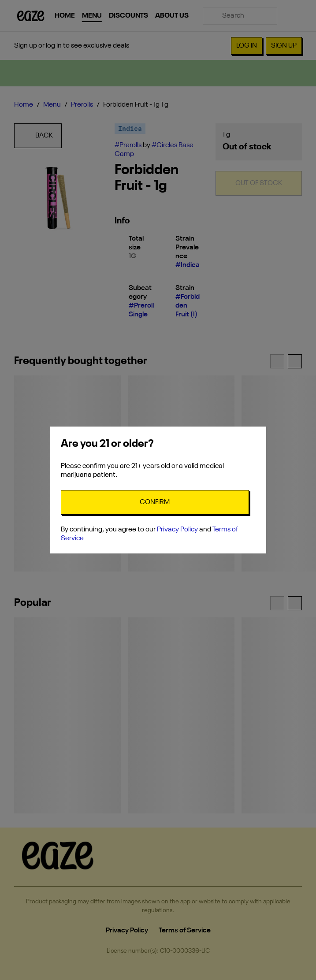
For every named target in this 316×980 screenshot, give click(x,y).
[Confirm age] (155, 502)
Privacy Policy (177, 530)
